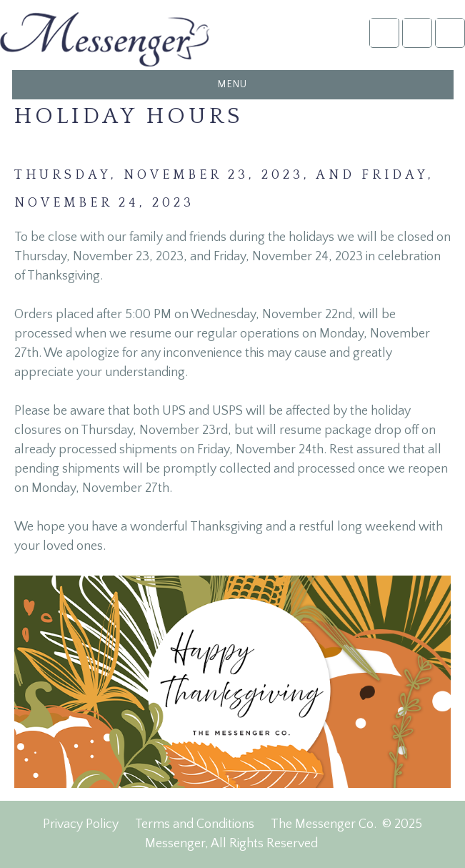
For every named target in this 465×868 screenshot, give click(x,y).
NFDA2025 (417, 33)
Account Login (384, 33)
